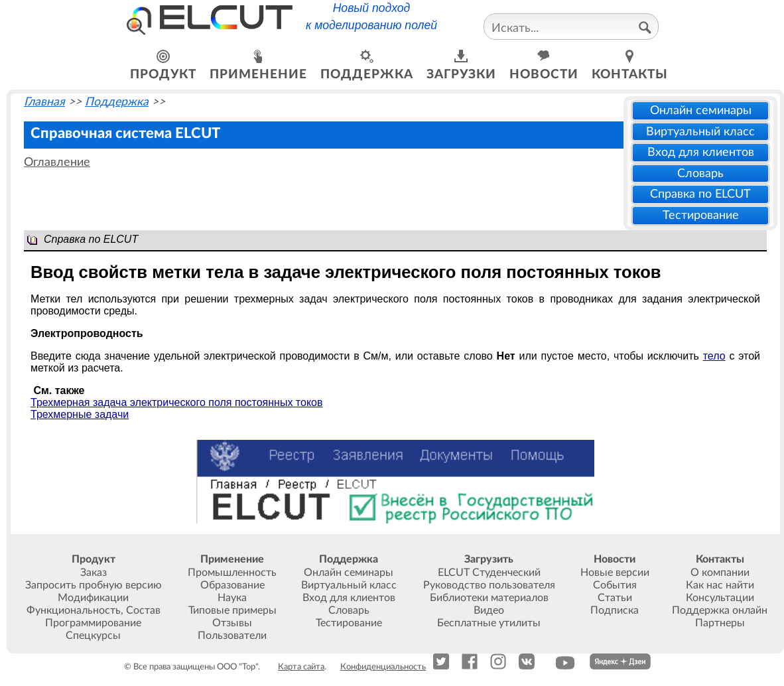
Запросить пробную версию (94, 585)
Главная (44, 102)
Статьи (615, 598)
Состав (143, 610)
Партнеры (720, 623)
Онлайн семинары (701, 110)
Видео (489, 610)
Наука (232, 598)
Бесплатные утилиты (489, 623)
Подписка (615, 610)
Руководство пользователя (489, 585)
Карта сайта (301, 667)
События (615, 585)
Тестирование (701, 215)
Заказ (94, 573)
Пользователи (232, 636)
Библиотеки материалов (489, 598)
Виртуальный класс (700, 132)
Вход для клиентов (701, 152)
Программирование (93, 623)
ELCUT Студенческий (489, 573)
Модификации (93, 598)
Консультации (720, 598)
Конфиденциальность (383, 667)
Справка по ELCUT (700, 194)
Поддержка (117, 102)
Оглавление (57, 162)
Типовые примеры (232, 610)
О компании (720, 573)
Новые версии (615, 573)
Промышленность (232, 573)
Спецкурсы (93, 636)
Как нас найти (720, 585)
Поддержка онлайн (720, 610)
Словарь (700, 173)
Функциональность (74, 610)
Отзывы (232, 623)
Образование (232, 585)
